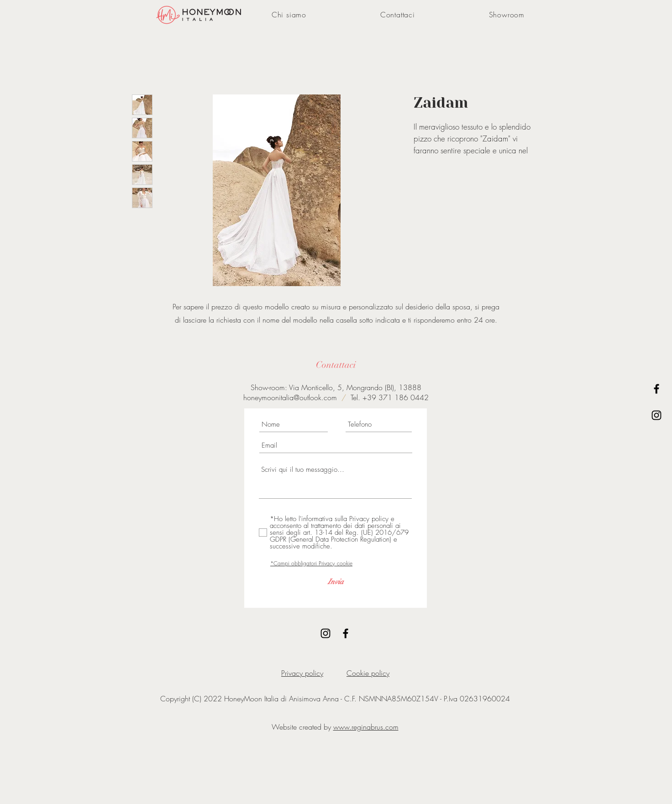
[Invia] (336, 582)
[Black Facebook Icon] (656, 389)
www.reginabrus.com (366, 727)
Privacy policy (302, 673)
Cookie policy (368, 673)
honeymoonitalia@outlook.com (290, 397)
